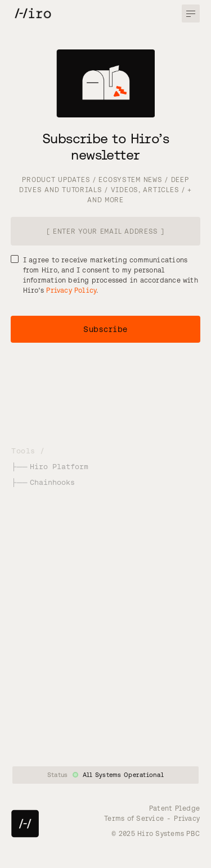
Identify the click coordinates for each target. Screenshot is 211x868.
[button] (191, 13)
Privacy (187, 818)
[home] (25, 13)
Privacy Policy (71, 290)
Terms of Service (134, 818)
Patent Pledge (174, 808)
